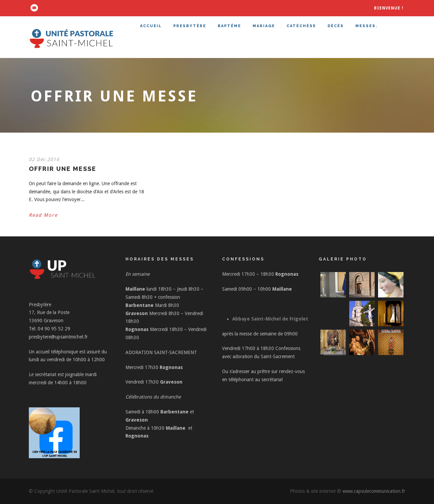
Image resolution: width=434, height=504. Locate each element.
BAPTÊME (229, 26)
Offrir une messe (63, 169)
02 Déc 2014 (44, 159)
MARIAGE (264, 26)
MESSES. (366, 26)
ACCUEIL (151, 26)
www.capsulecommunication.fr (374, 491)
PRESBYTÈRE (190, 26)
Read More (43, 215)
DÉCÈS (336, 26)
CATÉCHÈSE (301, 26)
